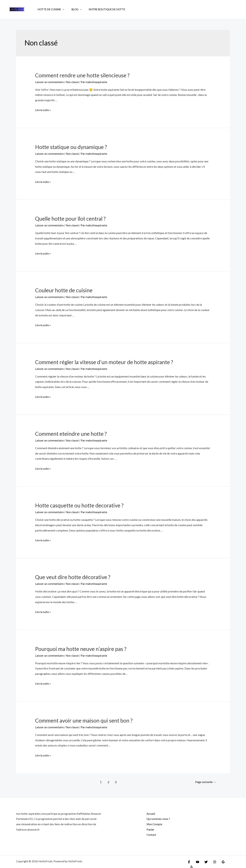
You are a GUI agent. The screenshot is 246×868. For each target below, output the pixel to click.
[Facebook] (189, 861)
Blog (74, 9)
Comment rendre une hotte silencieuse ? (82, 75)
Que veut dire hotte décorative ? (73, 576)
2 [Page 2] (107, 781)
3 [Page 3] (115, 781)
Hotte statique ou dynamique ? (71, 147)
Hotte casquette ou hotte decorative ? (79, 504)
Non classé (73, 82)
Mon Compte (153, 823)
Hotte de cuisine (50, 9)
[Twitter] (204, 861)
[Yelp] (227, 861)
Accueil (149, 812)
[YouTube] (197, 861)
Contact (149, 833)
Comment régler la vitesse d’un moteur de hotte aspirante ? (104, 361)
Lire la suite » (43, 110)
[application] (62, 9)
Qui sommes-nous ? (156, 817)
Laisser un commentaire (49, 82)
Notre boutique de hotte (102, 9)
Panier (148, 828)
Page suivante (205, 781)
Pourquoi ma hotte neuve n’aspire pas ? (81, 648)
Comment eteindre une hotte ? (71, 433)
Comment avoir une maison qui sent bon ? (84, 719)
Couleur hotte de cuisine (64, 290)
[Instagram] (212, 861)
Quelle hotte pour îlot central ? (70, 218)
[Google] (220, 861)
